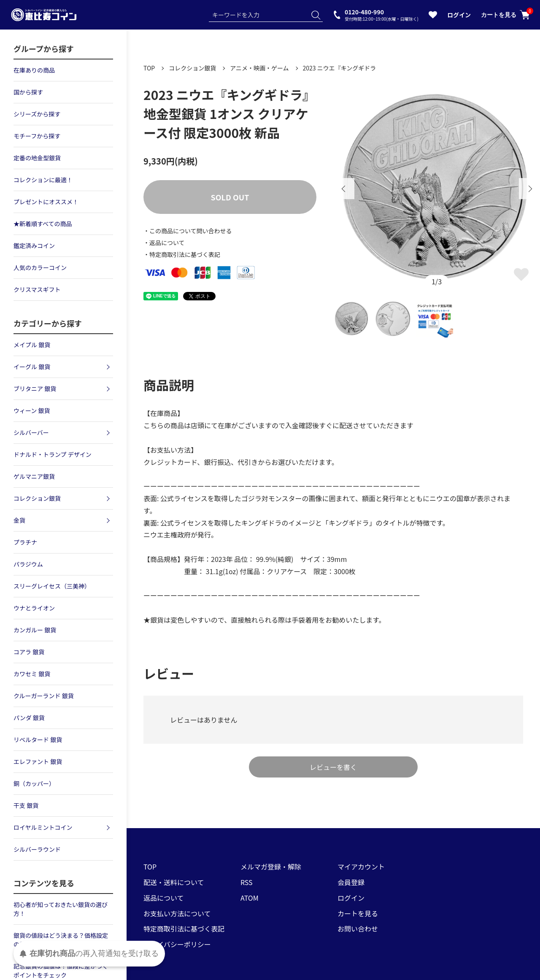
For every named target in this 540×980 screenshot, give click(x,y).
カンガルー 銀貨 (35, 630)
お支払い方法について (177, 913)
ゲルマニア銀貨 (34, 476)
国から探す (28, 92)
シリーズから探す (37, 114)
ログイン (459, 15)
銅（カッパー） (34, 783)
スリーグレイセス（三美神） (52, 586)
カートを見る (505, 15)
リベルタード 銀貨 (38, 740)
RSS (247, 882)
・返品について (164, 243)
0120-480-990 (382, 15)
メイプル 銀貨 (32, 345)
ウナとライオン (34, 608)
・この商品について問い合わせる (188, 231)
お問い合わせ (358, 929)
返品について (164, 898)
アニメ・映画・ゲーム (259, 68)
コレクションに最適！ (43, 180)
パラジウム (28, 564)
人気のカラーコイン (40, 267)
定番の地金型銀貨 (37, 158)
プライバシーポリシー (177, 944)
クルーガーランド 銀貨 (44, 696)
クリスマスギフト (37, 289)
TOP (149, 68)
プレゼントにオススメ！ (46, 202)
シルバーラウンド (37, 849)
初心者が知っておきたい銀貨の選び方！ (61, 909)
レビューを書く (333, 767)
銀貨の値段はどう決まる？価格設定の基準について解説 (61, 940)
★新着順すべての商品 (43, 224)
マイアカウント (361, 867)
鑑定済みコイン (34, 246)
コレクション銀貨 (192, 68)
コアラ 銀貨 (29, 652)
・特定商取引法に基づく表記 (182, 254)
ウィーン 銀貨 (32, 410)
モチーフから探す (37, 136)
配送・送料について (174, 882)
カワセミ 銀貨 (32, 674)
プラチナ (25, 542)
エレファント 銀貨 (38, 761)
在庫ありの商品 (34, 70)
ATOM (250, 898)
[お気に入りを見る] (433, 16)
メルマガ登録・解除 (271, 867)
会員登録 (351, 882)
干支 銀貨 (26, 805)
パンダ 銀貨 (29, 718)
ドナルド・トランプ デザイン (53, 454)
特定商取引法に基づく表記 (184, 929)
